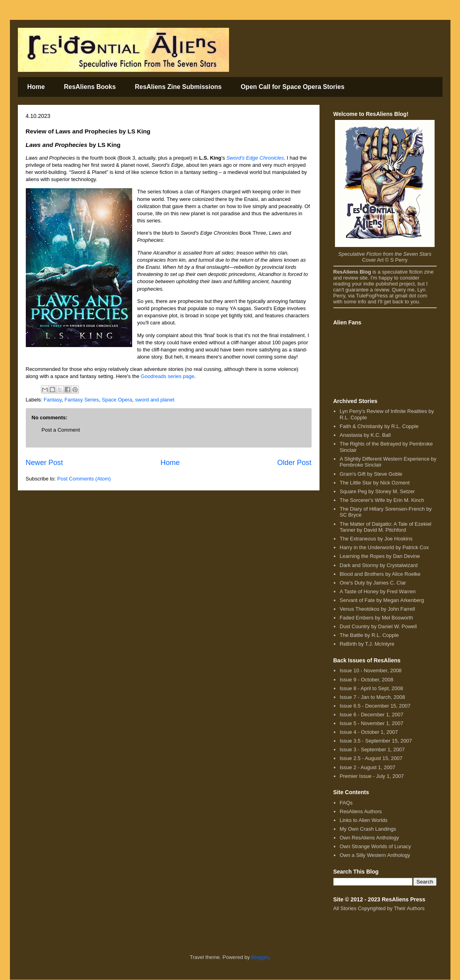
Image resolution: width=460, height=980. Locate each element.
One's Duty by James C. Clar (373, 583)
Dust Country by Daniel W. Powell (378, 626)
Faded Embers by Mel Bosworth (376, 618)
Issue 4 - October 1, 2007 (369, 732)
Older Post (294, 463)
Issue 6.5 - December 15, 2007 (375, 706)
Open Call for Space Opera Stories (292, 87)
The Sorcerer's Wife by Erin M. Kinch (382, 500)
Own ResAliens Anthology (370, 838)
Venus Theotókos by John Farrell (377, 609)
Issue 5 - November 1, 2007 (371, 723)
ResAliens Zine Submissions (178, 87)
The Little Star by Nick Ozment (375, 483)
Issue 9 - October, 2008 (367, 680)
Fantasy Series (82, 400)
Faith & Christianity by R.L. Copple (379, 426)
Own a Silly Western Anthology (375, 855)
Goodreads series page (168, 376)
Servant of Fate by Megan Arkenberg (382, 600)
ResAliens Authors (361, 811)
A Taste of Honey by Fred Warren (378, 591)
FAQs (346, 803)
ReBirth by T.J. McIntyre (367, 644)
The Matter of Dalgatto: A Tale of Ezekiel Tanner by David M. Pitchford (386, 527)
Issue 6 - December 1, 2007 (371, 715)
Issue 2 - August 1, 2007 (368, 767)
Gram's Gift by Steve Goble (371, 474)
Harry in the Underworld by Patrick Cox (384, 547)
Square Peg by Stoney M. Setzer (377, 491)
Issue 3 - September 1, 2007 (372, 749)
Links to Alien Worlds (364, 820)
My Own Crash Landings (368, 829)
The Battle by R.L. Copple (369, 635)
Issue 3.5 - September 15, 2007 (376, 741)
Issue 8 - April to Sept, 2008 (371, 688)
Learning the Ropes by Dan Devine (380, 556)
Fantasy (53, 400)
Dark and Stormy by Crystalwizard (379, 565)
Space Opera (117, 400)
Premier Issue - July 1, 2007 (372, 776)
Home (36, 87)
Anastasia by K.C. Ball (365, 435)
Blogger (260, 957)
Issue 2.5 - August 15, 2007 (371, 758)
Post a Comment (61, 430)
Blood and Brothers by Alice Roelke (380, 574)
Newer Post (44, 463)
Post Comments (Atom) (84, 479)
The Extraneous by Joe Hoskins (376, 539)
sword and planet (155, 400)
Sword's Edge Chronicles (255, 158)
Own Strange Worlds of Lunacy (375, 846)
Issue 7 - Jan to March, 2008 (372, 697)
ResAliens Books (90, 87)
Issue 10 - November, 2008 (371, 670)
